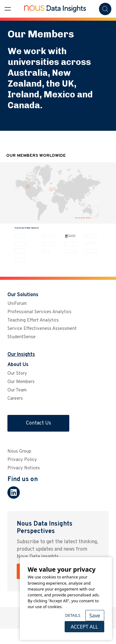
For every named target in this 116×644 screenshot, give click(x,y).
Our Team (17, 390)
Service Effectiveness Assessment (42, 329)
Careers (15, 399)
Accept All (84, 627)
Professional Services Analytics (39, 312)
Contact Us (39, 423)
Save (95, 616)
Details (73, 615)
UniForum (17, 304)
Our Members (21, 382)
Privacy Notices (24, 468)
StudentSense (21, 337)
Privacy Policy (22, 460)
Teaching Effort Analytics (33, 320)
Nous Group (19, 452)
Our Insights (21, 355)
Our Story (17, 374)
